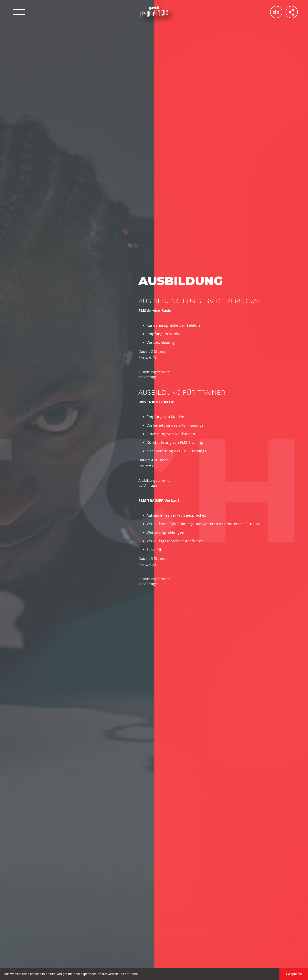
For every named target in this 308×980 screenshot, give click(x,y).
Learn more (130, 974)
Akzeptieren (294, 974)
